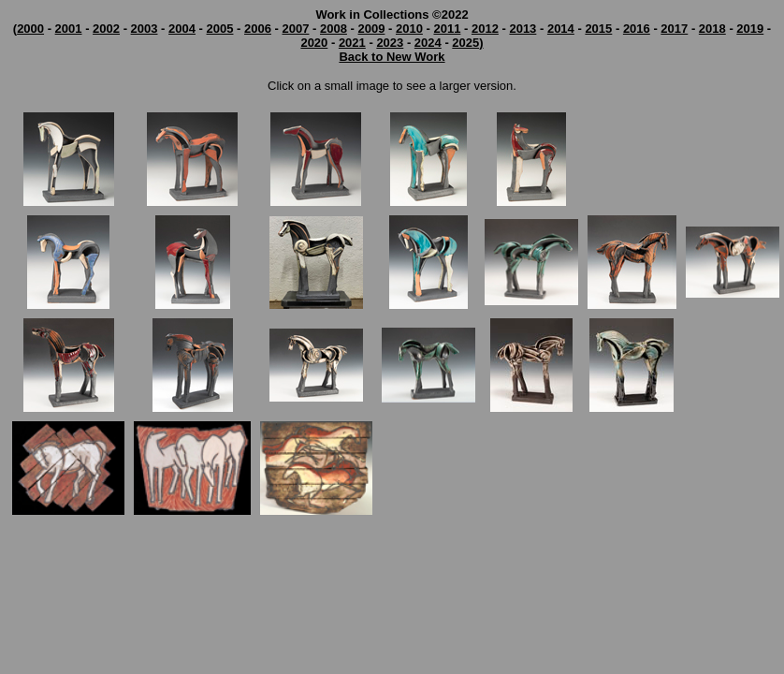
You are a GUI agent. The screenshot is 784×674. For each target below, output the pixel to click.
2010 (409, 29)
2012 (485, 29)
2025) (467, 43)
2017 (674, 29)
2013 (523, 29)
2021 (352, 43)
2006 (258, 29)
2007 (296, 29)
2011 (447, 29)
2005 (220, 29)
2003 (145, 29)
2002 (106, 29)
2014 (561, 29)
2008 (334, 29)
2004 (182, 29)
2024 (428, 43)
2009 (371, 29)
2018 (712, 29)
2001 (69, 29)
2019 (750, 29)
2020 (314, 43)
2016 (637, 29)
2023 (390, 43)
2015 (598, 29)
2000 (30, 29)
